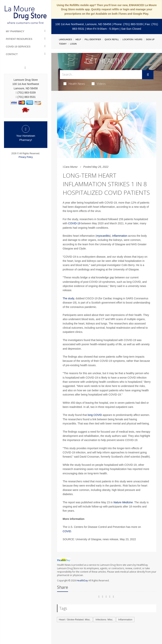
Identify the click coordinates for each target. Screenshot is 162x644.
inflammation (120, 236)
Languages (65, 39)
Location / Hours (132, 39)
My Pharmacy (15, 31)
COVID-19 (74, 223)
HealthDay (82, 580)
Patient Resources (19, 39)
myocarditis (103, 236)
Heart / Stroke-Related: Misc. (75, 620)
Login (73, 44)
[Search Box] (101, 75)
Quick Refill (112, 39)
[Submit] (148, 75)
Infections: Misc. (104, 620)
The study (68, 298)
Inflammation (125, 620)
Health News (74, 84)
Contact (12, 54)
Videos (99, 84)
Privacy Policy (26, 157)
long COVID (95, 415)
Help (78, 39)
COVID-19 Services (18, 47)
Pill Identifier (93, 39)
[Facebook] (25, 68)
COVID (67, 531)
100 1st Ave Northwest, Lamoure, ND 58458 (83, 24)
